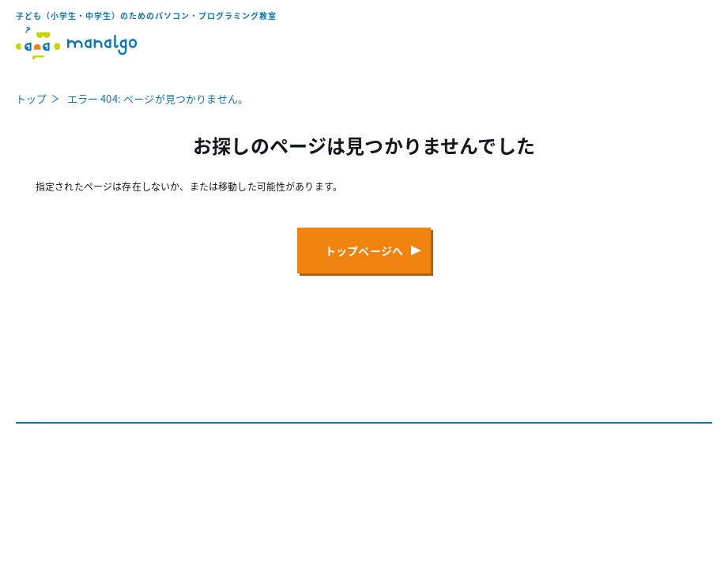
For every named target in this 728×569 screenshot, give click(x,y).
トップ (31, 98)
